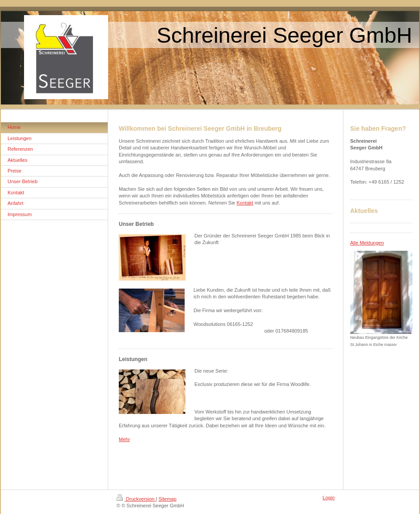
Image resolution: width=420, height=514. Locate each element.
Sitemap (167, 499)
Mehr (124, 439)
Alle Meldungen (367, 243)
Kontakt (245, 203)
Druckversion (136, 499)
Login (329, 498)
